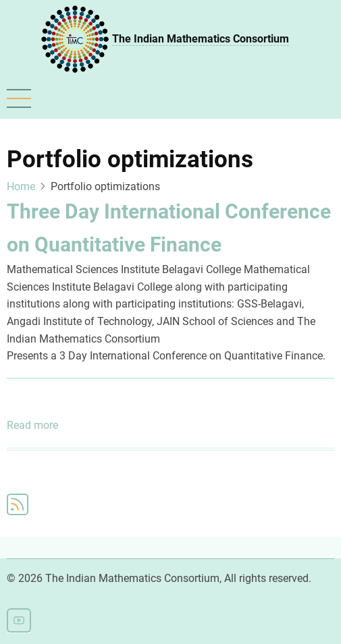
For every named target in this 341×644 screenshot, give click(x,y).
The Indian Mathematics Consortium (201, 39)
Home (21, 186)
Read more (32, 426)
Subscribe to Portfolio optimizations (18, 504)
